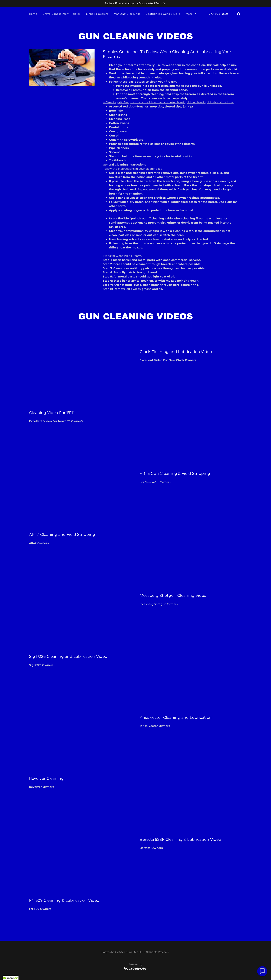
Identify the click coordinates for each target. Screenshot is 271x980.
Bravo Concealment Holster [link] (62, 14)
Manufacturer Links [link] (127, 14)
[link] (136, 968)
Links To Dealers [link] (97, 14)
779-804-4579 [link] (218, 14)
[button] (191, 14)
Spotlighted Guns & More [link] (163, 14)
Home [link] (33, 14)
